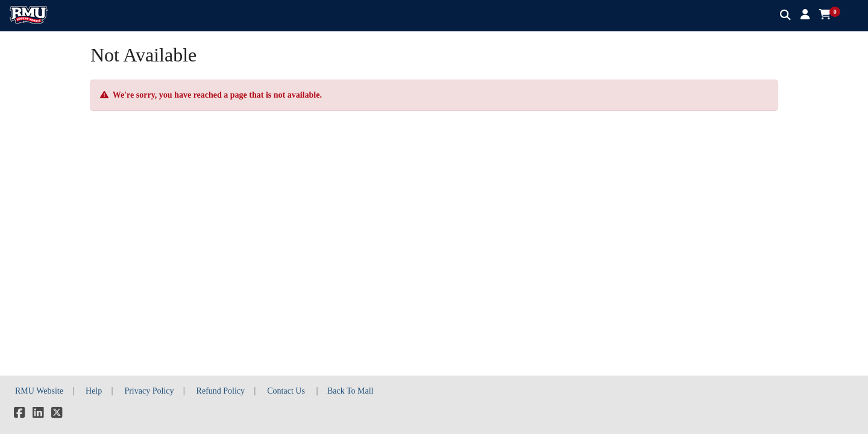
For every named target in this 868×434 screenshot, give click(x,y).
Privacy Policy (149, 391)
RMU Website (39, 391)
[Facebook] (19, 414)
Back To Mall (351, 391)
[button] (805, 15)
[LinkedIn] (38, 414)
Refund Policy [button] (221, 391)
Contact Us (286, 391)
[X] (57, 414)
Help (94, 391)
